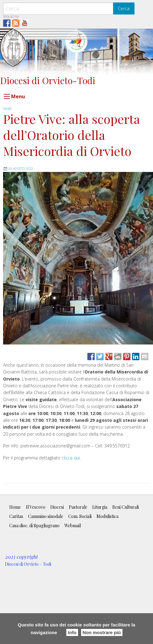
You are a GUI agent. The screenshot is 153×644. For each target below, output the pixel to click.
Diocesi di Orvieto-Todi (48, 80)
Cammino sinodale (46, 516)
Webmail (73, 526)
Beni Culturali (126, 507)
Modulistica (108, 516)
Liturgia (100, 507)
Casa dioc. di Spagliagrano (34, 526)
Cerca (124, 8)
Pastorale (78, 507)
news (7, 109)
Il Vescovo (36, 507)
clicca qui (71, 458)
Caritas (16, 516)
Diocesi (57, 507)
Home (15, 507)
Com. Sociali (80, 516)
